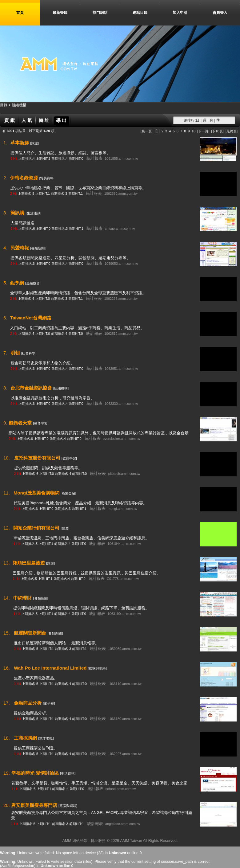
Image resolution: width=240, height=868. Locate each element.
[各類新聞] (38, 248)
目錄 (4, 105)
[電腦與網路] (68, 806)
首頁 (20, 13)
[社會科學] (29, 353)
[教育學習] (41, 423)
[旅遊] (34, 143)
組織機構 (19, 105)
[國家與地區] (97, 668)
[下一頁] (203, 131)
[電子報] (49, 703)
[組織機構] (61, 388)
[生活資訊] (68, 773)
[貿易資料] (47, 178)
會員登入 (220, 13)
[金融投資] (33, 283)
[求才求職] (46, 738)
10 (194, 131)
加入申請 (180, 13)
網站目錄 (140, 13)
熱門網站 (100, 13)
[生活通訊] (34, 213)
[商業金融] (68, 493)
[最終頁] (232, 131)
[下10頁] (217, 131)
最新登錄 (60, 13)
